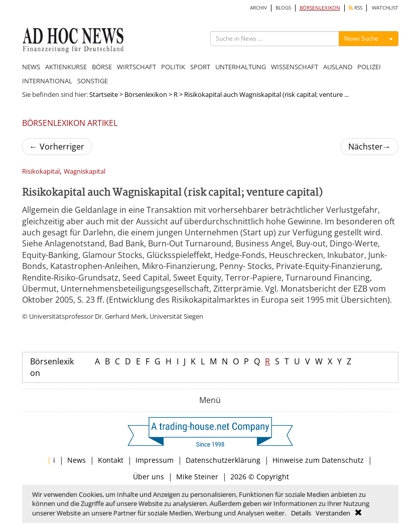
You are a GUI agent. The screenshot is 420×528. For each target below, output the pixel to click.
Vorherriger (57, 147)
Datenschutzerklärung (223, 460)
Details (301, 513)
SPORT (200, 67)
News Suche (361, 38)
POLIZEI (369, 67)
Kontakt (111, 460)
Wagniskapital (85, 171)
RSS (356, 8)
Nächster (370, 147)
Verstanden (333, 513)
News (77, 460)
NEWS (31, 67)
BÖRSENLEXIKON (320, 8)
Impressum (155, 460)
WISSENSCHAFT (295, 67)
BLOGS (283, 8)
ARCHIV (258, 8)
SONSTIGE (93, 81)
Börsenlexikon (146, 94)
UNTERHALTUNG (241, 67)
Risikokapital (41, 171)
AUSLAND (338, 67)
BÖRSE (102, 67)
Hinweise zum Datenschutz (318, 460)
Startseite (104, 94)
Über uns (149, 477)
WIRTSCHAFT (136, 67)
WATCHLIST (385, 8)
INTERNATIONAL (47, 81)
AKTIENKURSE (66, 67)
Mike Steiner (197, 477)
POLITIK (173, 67)
